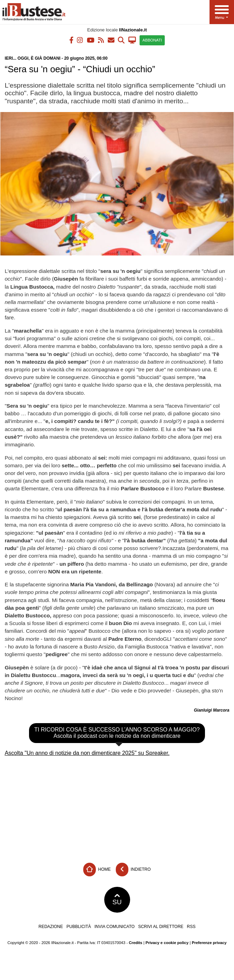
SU (117, 900)
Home (97, 870)
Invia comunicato (115, 927)
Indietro (133, 870)
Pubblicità (79, 927)
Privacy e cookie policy (167, 943)
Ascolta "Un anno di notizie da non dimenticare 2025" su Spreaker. (87, 753)
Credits (136, 943)
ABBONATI (152, 40)
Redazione (51, 927)
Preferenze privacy (209, 943)
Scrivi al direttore (161, 927)
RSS (191, 927)
